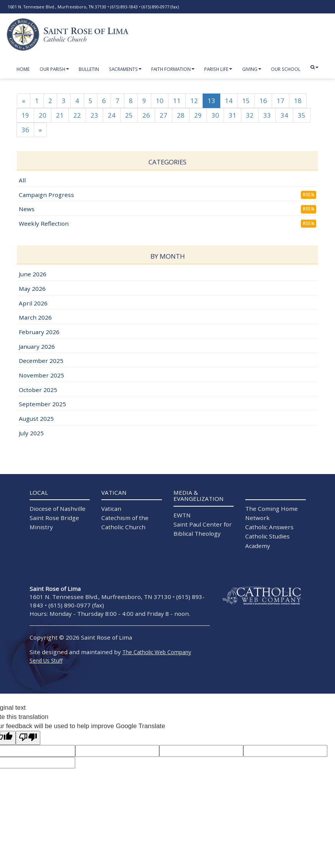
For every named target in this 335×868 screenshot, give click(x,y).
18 (298, 101)
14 (229, 101)
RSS (309, 195)
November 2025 (41, 376)
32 (250, 116)
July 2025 (31, 433)
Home (23, 69)
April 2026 (33, 304)
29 (198, 116)
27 (163, 116)
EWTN (182, 515)
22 (77, 116)
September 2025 (42, 404)
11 (177, 101)
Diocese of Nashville (58, 509)
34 (284, 116)
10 (160, 101)
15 (246, 101)
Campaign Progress (46, 195)
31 (233, 116)
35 (302, 116)
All (22, 180)
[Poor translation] (28, 738)
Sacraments (125, 69)
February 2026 (39, 332)
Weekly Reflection (44, 224)
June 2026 (33, 274)
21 (60, 116)
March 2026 (35, 318)
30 (215, 116)
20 (43, 116)
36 (25, 130)
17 (281, 101)
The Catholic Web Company (157, 652)
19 (25, 116)
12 (194, 101)
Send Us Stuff (46, 661)
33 (267, 116)
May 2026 (32, 289)
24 (112, 116)
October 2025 (38, 390)
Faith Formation (173, 69)
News (27, 209)
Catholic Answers (269, 527)
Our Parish (54, 69)
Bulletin (89, 69)
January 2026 (37, 347)
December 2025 (41, 361)
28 (181, 116)
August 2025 (36, 419)
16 (263, 101)
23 (94, 116)
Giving (252, 69)
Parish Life (218, 69)
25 (129, 116)
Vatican (111, 509)
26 (146, 116)
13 (211, 101)
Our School (286, 69)
